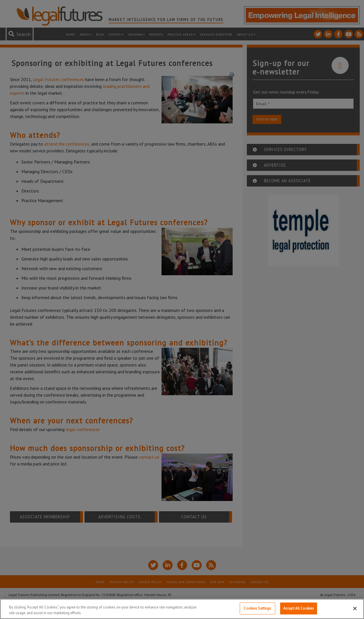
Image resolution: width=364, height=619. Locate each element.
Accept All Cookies (299, 608)
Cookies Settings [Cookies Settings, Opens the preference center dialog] (257, 608)
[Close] (355, 608)
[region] (182, 609)
